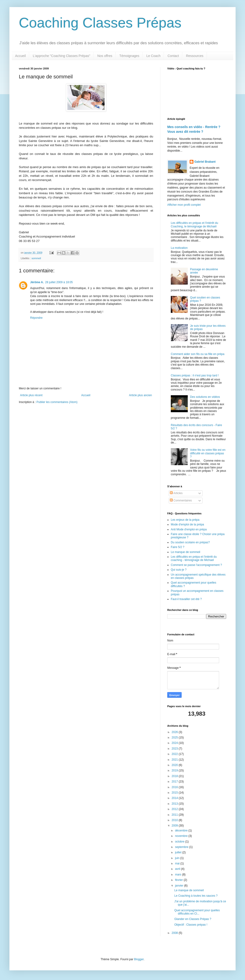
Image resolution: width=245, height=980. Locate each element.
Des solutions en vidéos (205, 397)
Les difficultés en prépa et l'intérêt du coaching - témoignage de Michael (194, 558)
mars (179, 875)
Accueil (20, 56)
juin (178, 858)
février (179, 880)
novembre (182, 836)
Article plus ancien (141, 395)
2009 (175, 826)
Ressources (195, 56)
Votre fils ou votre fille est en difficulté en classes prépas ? (208, 453)
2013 (175, 804)
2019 (175, 770)
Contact (173, 56)
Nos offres (105, 56)
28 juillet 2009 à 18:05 (59, 282)
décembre (182, 831)
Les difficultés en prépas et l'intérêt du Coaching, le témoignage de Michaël (194, 225)
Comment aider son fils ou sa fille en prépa (198, 354)
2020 (175, 765)
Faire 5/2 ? (178, 547)
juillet (179, 852)
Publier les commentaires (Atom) (57, 402)
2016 (175, 787)
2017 (175, 782)
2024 (175, 743)
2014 (175, 798)
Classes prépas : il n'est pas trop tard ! (195, 375)
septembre (182, 847)
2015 (175, 793)
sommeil (36, 258)
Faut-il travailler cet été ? (186, 599)
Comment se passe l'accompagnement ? (196, 565)
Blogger (139, 959)
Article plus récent (31, 395)
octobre (180, 842)
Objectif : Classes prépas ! (191, 925)
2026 (175, 732)
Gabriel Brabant (205, 162)
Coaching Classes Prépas (100, 23)
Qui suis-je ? (179, 570)
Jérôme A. (37, 282)
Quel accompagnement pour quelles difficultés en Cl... (197, 912)
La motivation (179, 248)
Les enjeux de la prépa (185, 520)
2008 (175, 933)
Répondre (36, 318)
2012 (175, 809)
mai (178, 863)
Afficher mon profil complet (184, 205)
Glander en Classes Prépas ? (193, 919)
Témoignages (129, 56)
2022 (175, 754)
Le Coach (153, 56)
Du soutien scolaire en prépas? (190, 542)
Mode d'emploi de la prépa (187, 524)
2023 (175, 749)
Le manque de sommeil (186, 552)
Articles (176, 493)
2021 (175, 760)
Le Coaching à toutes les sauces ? (196, 896)
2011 (175, 815)
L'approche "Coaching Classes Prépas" (61, 56)
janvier (180, 886)
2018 (175, 776)
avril (178, 869)
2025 (175, 738)
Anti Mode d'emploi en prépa (189, 529)
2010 (175, 820)
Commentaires (181, 500)
